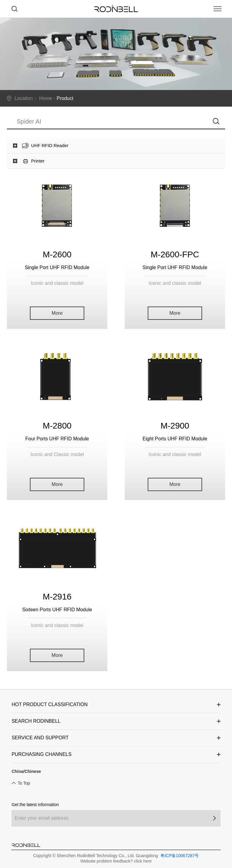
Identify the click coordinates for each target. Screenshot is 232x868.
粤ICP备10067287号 (179, 856)
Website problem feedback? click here (116, 861)
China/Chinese (26, 771)
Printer (38, 161)
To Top (24, 783)
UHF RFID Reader (50, 145)
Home (46, 98)
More (57, 313)
